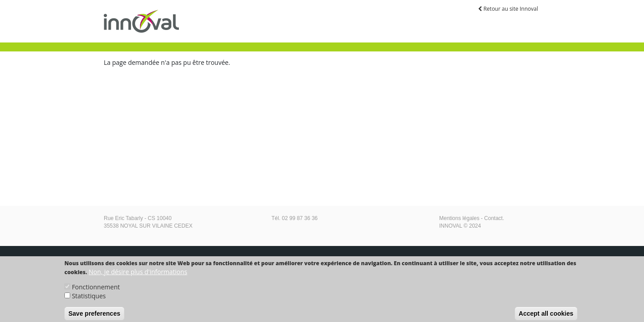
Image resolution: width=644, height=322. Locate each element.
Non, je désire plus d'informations (138, 274)
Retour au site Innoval (508, 9)
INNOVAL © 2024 (460, 226)
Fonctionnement (96, 290)
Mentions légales (459, 218)
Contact (494, 218)
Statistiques (89, 299)
